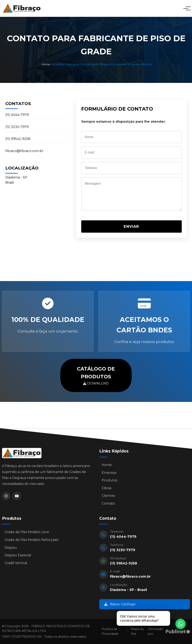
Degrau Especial (18, 556)
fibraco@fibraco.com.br (24, 151)
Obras (107, 489)
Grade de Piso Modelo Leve (27, 533)
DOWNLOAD (96, 375)
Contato (108, 505)
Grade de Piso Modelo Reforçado (32, 541)
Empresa (109, 474)
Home (46, 64)
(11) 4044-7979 (17, 115)
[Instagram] (6, 497)
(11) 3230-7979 (17, 127)
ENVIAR (131, 226)
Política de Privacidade (110, 631)
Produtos (110, 481)
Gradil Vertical (16, 564)
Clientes (108, 497)
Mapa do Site (137, 631)
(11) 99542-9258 (18, 139)
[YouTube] (17, 497)
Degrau (11, 548)
